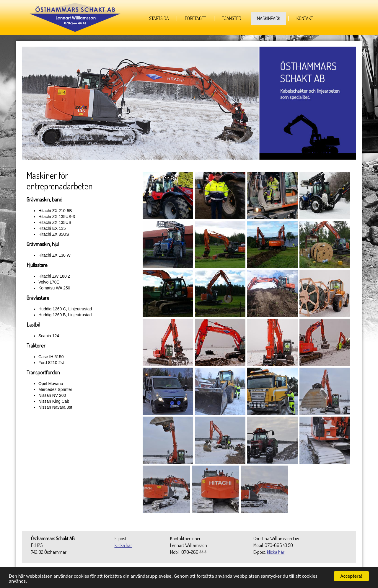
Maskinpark (269, 18)
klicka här (123, 545)
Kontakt (305, 18)
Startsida (159, 18)
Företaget (195, 18)
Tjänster (232, 18)
